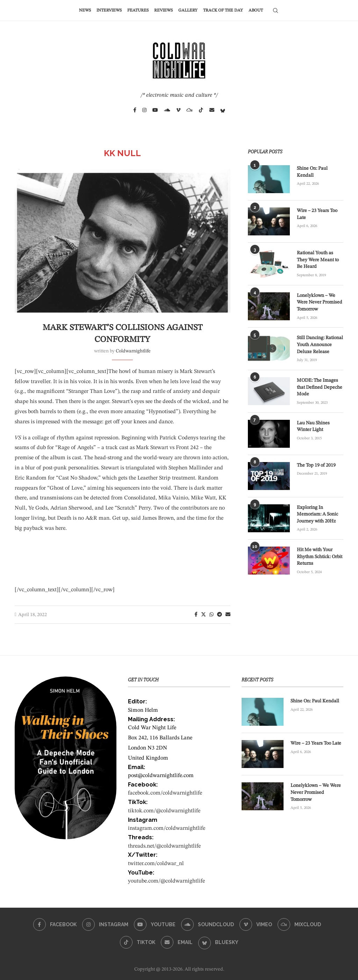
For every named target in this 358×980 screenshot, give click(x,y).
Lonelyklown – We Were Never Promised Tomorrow (320, 302)
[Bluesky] (223, 110)
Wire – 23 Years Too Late (317, 214)
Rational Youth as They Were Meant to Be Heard (318, 260)
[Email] (212, 110)
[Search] (275, 10)
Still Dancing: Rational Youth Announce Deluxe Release (320, 345)
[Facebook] (135, 110)
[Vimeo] (178, 110)
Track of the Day (223, 10)
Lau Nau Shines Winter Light (313, 426)
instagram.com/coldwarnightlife (167, 828)
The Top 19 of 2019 (316, 465)
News (85, 10)
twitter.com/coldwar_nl (156, 864)
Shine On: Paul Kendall (312, 172)
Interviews (109, 10)
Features (138, 10)
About (256, 10)
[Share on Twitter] (203, 615)
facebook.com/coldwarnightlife (165, 793)
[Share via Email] (228, 615)
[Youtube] (155, 110)
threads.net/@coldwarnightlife (164, 846)
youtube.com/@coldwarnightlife (166, 881)
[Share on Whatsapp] (212, 615)
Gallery (188, 10)
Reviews (163, 10)
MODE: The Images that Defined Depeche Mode (320, 387)
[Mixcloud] (189, 110)
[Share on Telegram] (220, 615)
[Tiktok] (201, 110)
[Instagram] (144, 110)
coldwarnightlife (133, 351)
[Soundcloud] (167, 110)
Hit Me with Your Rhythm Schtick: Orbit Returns (320, 557)
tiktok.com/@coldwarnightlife (164, 811)
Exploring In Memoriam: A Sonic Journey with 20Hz (317, 514)
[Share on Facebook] (196, 615)
